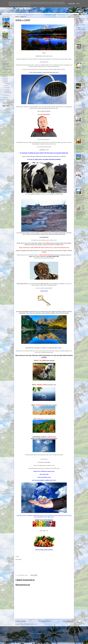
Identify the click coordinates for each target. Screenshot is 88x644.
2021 (5, 76)
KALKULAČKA (44, 459)
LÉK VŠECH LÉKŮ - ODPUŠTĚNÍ (83, 192)
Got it (78, 4)
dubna (7, 89)
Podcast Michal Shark (7, 69)
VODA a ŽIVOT (8, 93)
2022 (5, 74)
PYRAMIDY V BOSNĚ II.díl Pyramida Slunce (81, 33)
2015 (5, 99)
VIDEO (77, 38)
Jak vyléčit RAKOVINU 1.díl (84, 104)
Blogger (55, 633)
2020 (5, 78)
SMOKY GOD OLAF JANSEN (83, 208)
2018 (5, 80)
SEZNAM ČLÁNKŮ (80, 20)
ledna (6, 95)
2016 (5, 97)
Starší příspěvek (68, 621)
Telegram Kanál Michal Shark (6, 64)
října (6, 85)
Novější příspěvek (21, 621)
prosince (7, 84)
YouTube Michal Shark (7, 640)
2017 (5, 82)
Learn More (72, 4)
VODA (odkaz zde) (44, 62)
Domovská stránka (44, 621)
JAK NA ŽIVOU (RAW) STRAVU (79, 23)
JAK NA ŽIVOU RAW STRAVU (44, 550)
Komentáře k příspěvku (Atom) (31, 624)
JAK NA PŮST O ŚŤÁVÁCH (84, 141)
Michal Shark (13, 8)
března (7, 91)
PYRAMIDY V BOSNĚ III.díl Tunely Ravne (81, 36)
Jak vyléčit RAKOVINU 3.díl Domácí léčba (84, 158)
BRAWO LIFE (5, 630)
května (7, 87)
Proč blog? (78, 28)
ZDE (52, 352)
